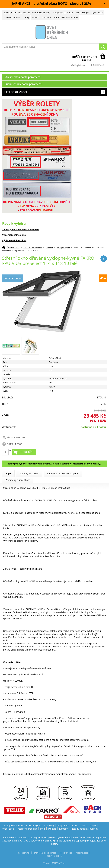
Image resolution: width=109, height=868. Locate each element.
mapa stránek (24, 853)
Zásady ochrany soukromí (66, 18)
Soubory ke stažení (29, 473)
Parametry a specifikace (18, 480)
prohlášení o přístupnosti (45, 853)
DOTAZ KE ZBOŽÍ (15, 444)
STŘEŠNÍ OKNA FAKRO (33, 247)
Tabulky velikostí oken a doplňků (21, 229)
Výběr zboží (97, 13)
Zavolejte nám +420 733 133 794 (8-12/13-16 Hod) (27, 13)
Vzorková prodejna (13, 18)
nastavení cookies (54, 856)
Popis (8, 473)
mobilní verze (82, 853)
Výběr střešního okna (14, 235)
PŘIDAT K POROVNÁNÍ (17, 437)
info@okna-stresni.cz (63, 13)
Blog (27, 18)
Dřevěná (49, 247)
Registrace (78, 65)
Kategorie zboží (55, 92)
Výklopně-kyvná (63, 247)
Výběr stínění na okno (14, 240)
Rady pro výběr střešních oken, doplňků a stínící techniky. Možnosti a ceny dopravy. (54, 464)
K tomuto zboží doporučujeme (63, 473)
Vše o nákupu (82, 13)
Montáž (36, 18)
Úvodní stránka (13, 247)
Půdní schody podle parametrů (24, 84)
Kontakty (47, 18)
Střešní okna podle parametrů (23, 77)
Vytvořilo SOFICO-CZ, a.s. (55, 863)
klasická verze (66, 853)
